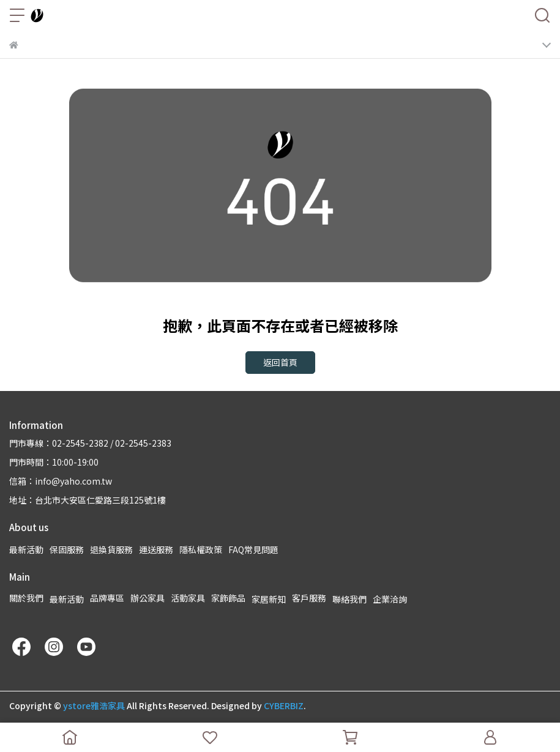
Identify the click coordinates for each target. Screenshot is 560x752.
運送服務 (156, 549)
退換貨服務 (111, 549)
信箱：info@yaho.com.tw (61, 481)
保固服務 (67, 549)
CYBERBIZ (284, 705)
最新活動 (26, 549)
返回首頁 (280, 362)
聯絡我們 (349, 599)
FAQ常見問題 (253, 549)
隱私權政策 (201, 549)
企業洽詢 (390, 599)
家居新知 (269, 599)
